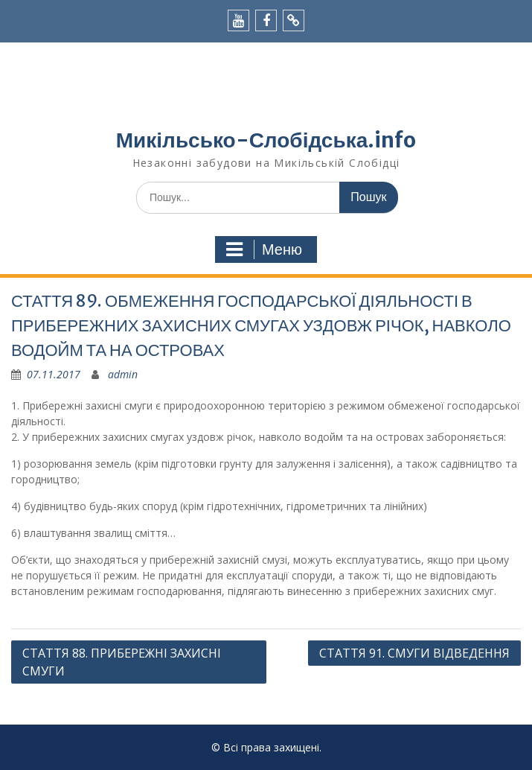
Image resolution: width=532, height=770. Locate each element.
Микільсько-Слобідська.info (266, 140)
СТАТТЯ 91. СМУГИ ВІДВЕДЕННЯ (414, 653)
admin (123, 374)
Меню (264, 249)
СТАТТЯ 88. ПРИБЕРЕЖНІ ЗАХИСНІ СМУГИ (122, 662)
